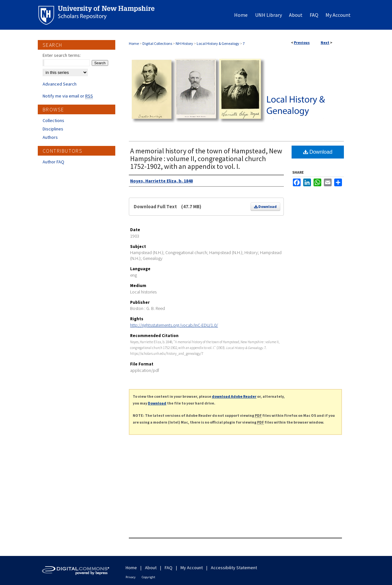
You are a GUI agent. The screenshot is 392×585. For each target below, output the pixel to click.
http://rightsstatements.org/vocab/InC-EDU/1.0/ (174, 325)
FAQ (169, 568)
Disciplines (53, 129)
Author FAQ (53, 162)
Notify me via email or (68, 96)
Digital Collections (157, 43)
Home (134, 43)
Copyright (149, 577)
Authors (50, 137)
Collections (53, 120)
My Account (192, 568)
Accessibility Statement (234, 568)
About (151, 568)
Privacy (131, 577)
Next (325, 42)
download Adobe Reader (234, 396)
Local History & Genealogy (218, 43)
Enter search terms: (62, 55)
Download (265, 206)
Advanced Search (60, 84)
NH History (184, 43)
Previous (302, 42)
